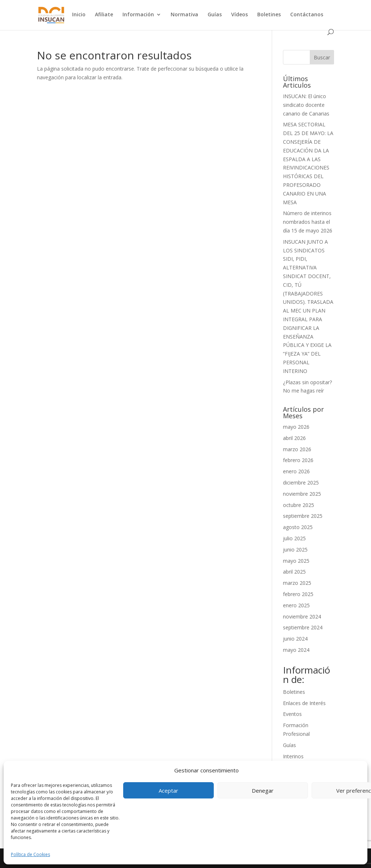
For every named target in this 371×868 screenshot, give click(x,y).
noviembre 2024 (302, 617)
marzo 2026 (297, 449)
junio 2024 (295, 639)
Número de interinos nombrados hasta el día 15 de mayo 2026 (308, 222)
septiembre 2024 (303, 627)
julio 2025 (294, 538)
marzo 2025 (297, 583)
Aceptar (168, 791)
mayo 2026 (296, 427)
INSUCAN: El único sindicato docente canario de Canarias (306, 105)
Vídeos (239, 15)
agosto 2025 (298, 527)
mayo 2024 (296, 650)
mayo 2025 (296, 561)
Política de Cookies (30, 854)
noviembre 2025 (302, 494)
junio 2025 (295, 550)
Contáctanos (307, 15)
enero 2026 (296, 471)
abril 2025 (294, 572)
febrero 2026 (298, 460)
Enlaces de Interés (304, 703)
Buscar (322, 57)
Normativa (184, 15)
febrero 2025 (298, 594)
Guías (215, 15)
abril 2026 (294, 438)
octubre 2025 (299, 505)
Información (138, 15)
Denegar (263, 791)
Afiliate (104, 15)
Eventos (292, 714)
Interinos (293, 756)
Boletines (269, 15)
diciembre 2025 (301, 483)
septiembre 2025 (303, 516)
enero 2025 (296, 605)
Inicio (79, 15)
